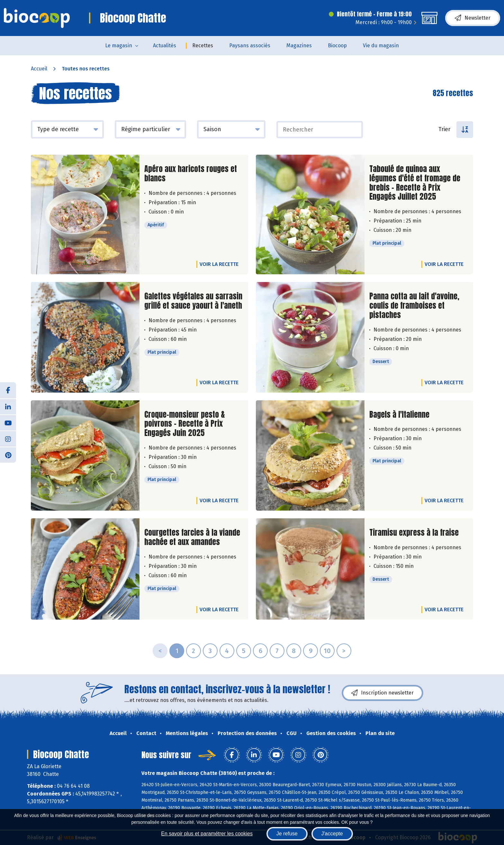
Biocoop (337, 45)
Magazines (299, 45)
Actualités (165, 45)
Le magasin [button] (119, 45)
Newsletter (473, 18)
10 (327, 651)
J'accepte (332, 834)
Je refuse (287, 834)
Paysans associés (250, 45)
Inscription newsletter (382, 693)
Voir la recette (219, 264)
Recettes (203, 45)
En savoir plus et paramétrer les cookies (207, 834)
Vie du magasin (381, 45)
